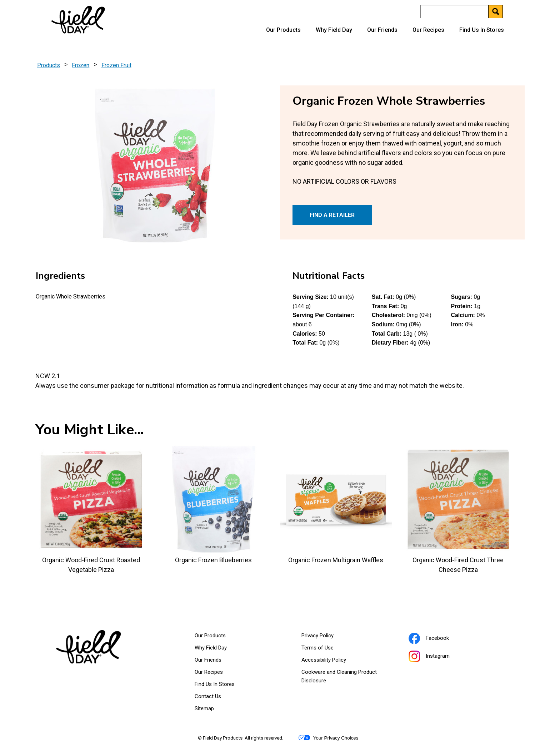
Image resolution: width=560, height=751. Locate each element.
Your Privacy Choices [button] (328, 738)
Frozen (81, 65)
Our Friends (382, 30)
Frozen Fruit (116, 65)
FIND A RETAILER (332, 215)
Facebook (438, 639)
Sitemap (204, 708)
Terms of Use (326, 649)
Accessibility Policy (333, 661)
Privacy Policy (326, 637)
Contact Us (208, 696)
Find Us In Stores (482, 30)
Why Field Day (334, 30)
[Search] (461, 12)
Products (49, 65)
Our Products (283, 30)
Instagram (438, 657)
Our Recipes (428, 30)
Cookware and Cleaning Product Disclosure (339, 678)
